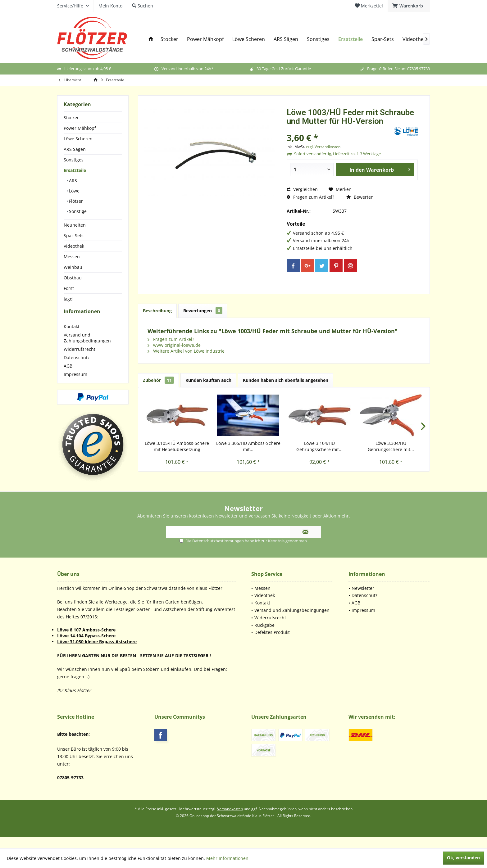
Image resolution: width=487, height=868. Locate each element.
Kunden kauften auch (208, 380)
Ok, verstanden (463, 858)
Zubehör (158, 380)
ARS (72, 181)
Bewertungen (203, 311)
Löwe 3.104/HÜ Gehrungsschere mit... (319, 446)
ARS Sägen (75, 149)
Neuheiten (75, 225)
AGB (68, 377)
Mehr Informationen (227, 858)
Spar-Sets (74, 235)
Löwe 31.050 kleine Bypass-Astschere (97, 653)
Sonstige (77, 211)
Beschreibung (157, 311)
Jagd (68, 299)
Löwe (74, 191)
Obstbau (73, 278)
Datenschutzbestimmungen (218, 552)
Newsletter (363, 599)
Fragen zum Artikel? (310, 197)
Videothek (74, 246)
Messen (72, 257)
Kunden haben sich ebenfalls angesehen (286, 380)
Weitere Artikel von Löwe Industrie (186, 351)
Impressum (75, 385)
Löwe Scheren (78, 139)
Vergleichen (302, 189)
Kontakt (72, 338)
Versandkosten (230, 820)
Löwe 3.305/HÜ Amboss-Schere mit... (248, 446)
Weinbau (73, 267)
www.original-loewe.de (174, 345)
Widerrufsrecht (80, 360)
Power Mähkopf (80, 128)
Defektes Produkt (272, 643)
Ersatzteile (75, 170)
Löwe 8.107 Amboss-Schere (86, 641)
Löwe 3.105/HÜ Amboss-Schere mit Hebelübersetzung (177, 446)
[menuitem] (409, 6)
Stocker (71, 118)
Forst (69, 288)
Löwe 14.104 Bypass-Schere (86, 647)
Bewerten (360, 197)
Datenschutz (77, 369)
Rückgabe (264, 636)
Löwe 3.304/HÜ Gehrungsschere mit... (391, 446)
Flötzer (75, 201)
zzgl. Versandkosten (323, 147)
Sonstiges (74, 160)
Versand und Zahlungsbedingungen (87, 349)
